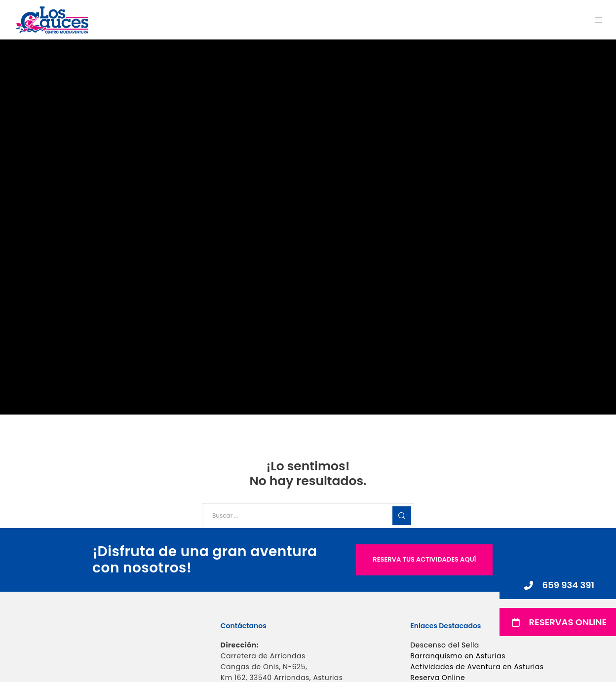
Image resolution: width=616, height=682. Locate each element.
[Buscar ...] (308, 516)
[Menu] (593, 20)
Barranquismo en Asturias (458, 656)
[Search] (402, 516)
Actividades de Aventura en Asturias (477, 667)
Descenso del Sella (445, 645)
